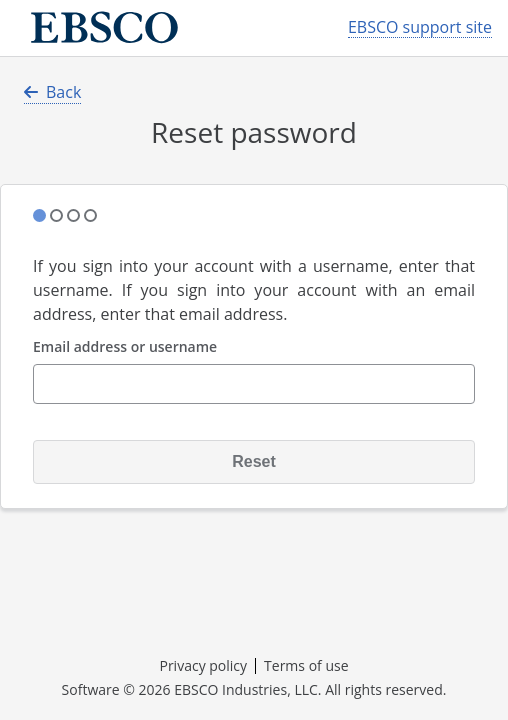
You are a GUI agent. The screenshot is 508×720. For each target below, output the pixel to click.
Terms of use (306, 665)
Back (52, 92)
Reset (254, 461)
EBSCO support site (420, 27)
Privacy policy (203, 665)
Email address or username (125, 347)
